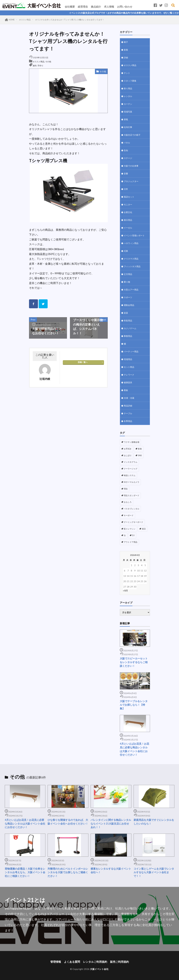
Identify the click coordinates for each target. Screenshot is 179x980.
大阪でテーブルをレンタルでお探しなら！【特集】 (134, 705)
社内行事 (128, 127)
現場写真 (128, 112)
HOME (12, 20)
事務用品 (128, 336)
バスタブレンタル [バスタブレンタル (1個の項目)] (132, 509)
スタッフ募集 (130, 81)
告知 (126, 150)
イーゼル (128, 228)
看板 (126, 390)
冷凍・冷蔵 (129, 398)
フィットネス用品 (132, 266)
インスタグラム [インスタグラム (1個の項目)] (131, 462)
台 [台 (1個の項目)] (125, 535)
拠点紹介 (96, 7)
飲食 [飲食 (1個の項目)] (140, 449)
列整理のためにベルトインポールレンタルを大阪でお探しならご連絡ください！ (68, 872)
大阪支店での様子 (132, 135)
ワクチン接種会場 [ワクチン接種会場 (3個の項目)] (132, 442)
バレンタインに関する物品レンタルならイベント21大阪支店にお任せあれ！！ (111, 824)
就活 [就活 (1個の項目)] (144, 529)
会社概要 (70, 7)
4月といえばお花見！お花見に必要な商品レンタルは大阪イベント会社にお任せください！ (134, 749)
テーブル (128, 413)
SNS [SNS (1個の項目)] (140, 455)
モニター (128, 204)
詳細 (126, 58)
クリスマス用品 (131, 259)
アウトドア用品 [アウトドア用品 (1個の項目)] (131, 542)
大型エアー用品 (131, 290)
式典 (126, 251)
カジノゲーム (130, 328)
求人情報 (109, 7)
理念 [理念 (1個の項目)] (126, 489)
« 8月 (125, 590)
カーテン (128, 104)
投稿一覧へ (83, 362)
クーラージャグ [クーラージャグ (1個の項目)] (131, 469)
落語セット (129, 197)
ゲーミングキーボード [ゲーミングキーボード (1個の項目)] (133, 522)
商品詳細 (128, 406)
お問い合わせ (125, 7)
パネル (127, 143)
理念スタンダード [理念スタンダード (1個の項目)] (132, 495)
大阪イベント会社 (99, 969)
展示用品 (128, 220)
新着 (126, 50)
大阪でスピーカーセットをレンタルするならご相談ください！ (134, 662)
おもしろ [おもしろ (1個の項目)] (128, 502)
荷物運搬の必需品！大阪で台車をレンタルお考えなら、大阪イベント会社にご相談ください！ (25, 872)
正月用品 (128, 274)
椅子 (126, 42)
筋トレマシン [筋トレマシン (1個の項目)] (130, 529)
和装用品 (128, 321)
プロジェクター (131, 181)
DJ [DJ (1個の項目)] (133, 535)
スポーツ (128, 297)
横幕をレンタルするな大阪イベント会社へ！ (111, 871)
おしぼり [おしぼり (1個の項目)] (128, 455)
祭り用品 (128, 88)
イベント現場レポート (134, 235)
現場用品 (128, 359)
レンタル (128, 96)
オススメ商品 (25, 20)
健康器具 (128, 382)
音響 (126, 174)
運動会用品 (129, 305)
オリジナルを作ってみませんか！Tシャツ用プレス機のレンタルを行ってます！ (70, 20)
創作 (35, 66)
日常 (126, 189)
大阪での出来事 (131, 166)
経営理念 (83, 7)
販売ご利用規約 (119, 962)
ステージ (128, 158)
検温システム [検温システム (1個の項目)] (130, 475)
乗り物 (127, 282)
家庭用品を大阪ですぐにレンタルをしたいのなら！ (154, 822)
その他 (48, 62)
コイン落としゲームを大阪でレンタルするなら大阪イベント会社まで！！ (154, 872)
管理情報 (56, 962)
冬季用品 (128, 421)
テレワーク (129, 375)
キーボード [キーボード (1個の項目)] (129, 515)
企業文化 (128, 212)
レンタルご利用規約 (95, 962)
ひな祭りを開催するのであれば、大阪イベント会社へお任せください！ (68, 822)
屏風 (126, 119)
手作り (40, 66)
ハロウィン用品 (131, 243)
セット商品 (129, 367)
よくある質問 (72, 962)
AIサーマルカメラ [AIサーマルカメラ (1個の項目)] (132, 482)
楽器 (126, 313)
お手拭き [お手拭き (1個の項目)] (128, 449)
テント (127, 73)
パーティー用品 (131, 351)
